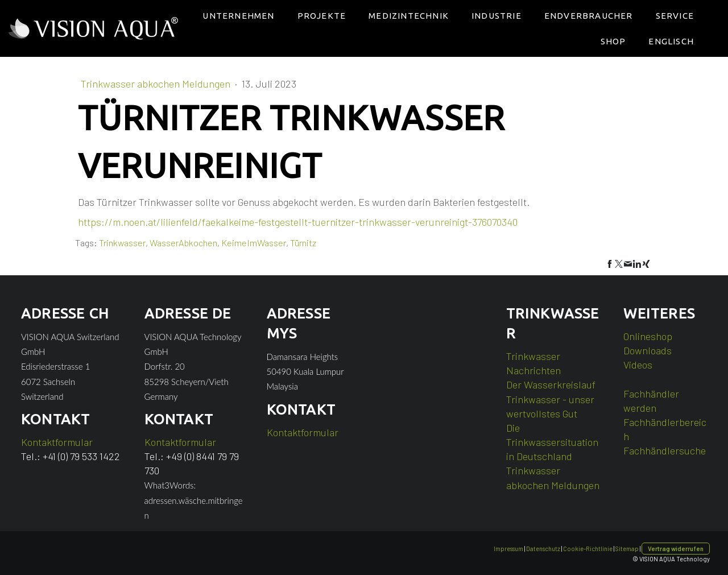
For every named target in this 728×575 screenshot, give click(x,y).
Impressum (508, 549)
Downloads (648, 350)
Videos (638, 365)
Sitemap (627, 549)
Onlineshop (648, 336)
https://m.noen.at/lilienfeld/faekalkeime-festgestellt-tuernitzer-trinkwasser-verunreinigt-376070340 (298, 222)
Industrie (497, 16)
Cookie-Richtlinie (588, 549)
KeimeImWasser (254, 243)
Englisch (671, 41)
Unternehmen (238, 16)
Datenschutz (543, 549)
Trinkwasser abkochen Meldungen (157, 84)
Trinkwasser (122, 243)
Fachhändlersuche (665, 450)
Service (675, 16)
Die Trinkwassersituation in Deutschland (552, 442)
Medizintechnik (409, 16)
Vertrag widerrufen (676, 549)
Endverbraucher (589, 16)
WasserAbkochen (183, 243)
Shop (613, 41)
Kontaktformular (57, 442)
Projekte (322, 16)
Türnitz (303, 243)
